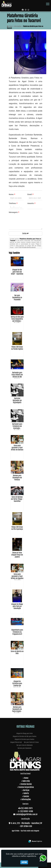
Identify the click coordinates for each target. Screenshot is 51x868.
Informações (26, 799)
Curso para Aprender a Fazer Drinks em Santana (17, 448)
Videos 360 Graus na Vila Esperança (17, 528)
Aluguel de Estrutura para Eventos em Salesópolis (17, 684)
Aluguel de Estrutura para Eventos (25, 739)
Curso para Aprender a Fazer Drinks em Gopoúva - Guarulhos (17, 577)
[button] (48, 4)
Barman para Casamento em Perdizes (17, 478)
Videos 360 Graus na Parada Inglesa (17, 348)
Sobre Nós (26, 781)
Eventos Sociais (26, 784)
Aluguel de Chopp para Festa (25, 733)
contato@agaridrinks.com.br (27, 814)
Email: (30, 194)
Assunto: (31, 203)
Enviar (25, 233)
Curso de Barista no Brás (17, 652)
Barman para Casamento (25, 748)
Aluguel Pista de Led (16, 742)
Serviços (26, 790)
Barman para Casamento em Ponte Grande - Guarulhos (17, 710)
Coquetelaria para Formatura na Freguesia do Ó (17, 632)
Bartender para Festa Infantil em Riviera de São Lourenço (17, 376)
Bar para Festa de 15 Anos (31, 742)
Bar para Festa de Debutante (25, 745)
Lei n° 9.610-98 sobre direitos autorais (25, 247)
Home (26, 778)
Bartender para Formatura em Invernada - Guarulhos (17, 427)
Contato (26, 796)
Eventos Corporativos (26, 787)
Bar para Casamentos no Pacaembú (17, 298)
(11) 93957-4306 (27, 811)
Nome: (12, 194)
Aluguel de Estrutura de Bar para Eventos (25, 736)
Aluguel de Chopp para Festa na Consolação (17, 606)
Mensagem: (14, 212)
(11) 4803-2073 (27, 808)
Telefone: (13, 203)
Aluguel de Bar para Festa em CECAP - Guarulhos (17, 272)
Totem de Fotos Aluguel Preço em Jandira (17, 555)
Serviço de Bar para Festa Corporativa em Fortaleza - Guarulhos (17, 320)
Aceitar (24, 862)
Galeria (26, 793)
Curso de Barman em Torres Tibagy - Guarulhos (17, 499)
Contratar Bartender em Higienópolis (17, 400)
